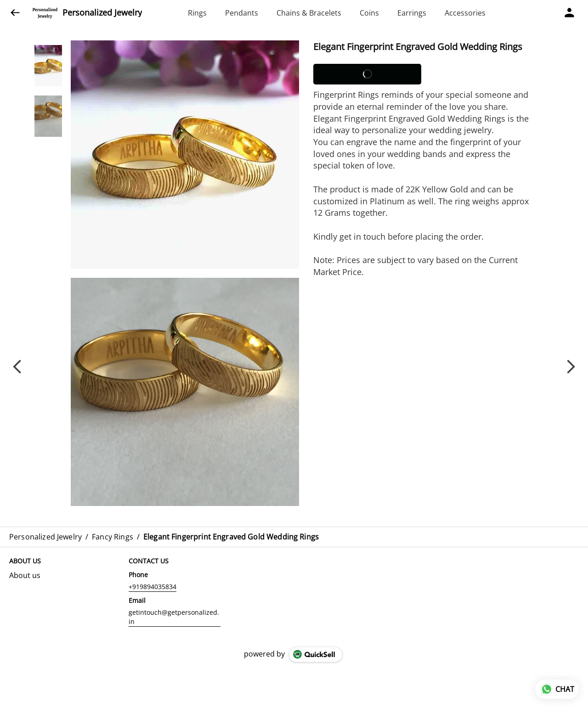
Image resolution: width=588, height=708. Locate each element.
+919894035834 (153, 587)
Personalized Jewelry (102, 13)
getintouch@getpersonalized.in (174, 617)
